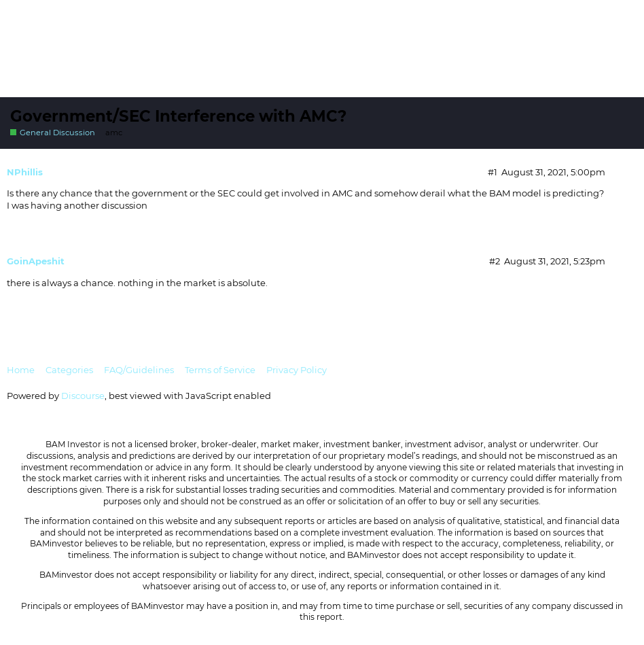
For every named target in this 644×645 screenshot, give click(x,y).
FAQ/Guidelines (139, 370)
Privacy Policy (297, 370)
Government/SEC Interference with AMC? (178, 116)
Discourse (83, 396)
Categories (69, 370)
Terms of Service (220, 370)
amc (114, 133)
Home (21, 370)
